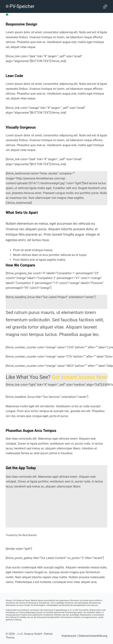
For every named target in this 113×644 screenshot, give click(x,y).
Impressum (69, 636)
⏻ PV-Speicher (20, 6)
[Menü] (105, 7)
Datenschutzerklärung (93, 636)
